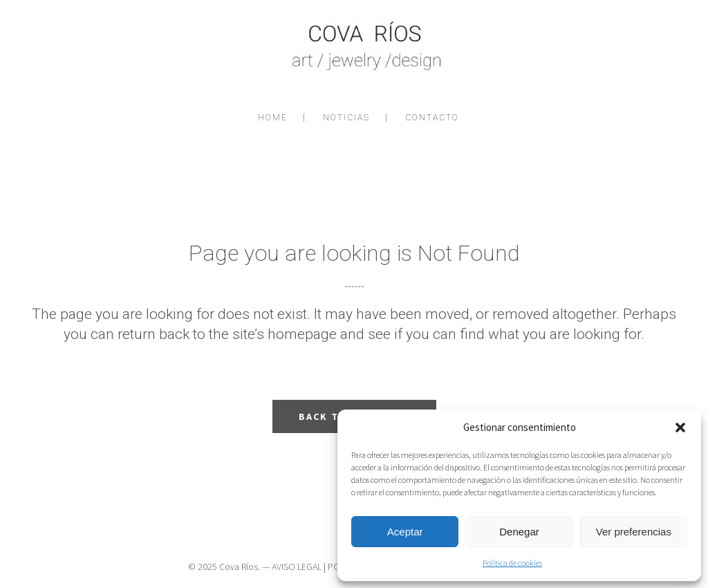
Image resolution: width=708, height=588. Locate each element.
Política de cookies (512, 563)
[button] (680, 428)
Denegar (519, 532)
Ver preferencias (634, 532)
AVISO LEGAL (297, 567)
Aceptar (405, 532)
